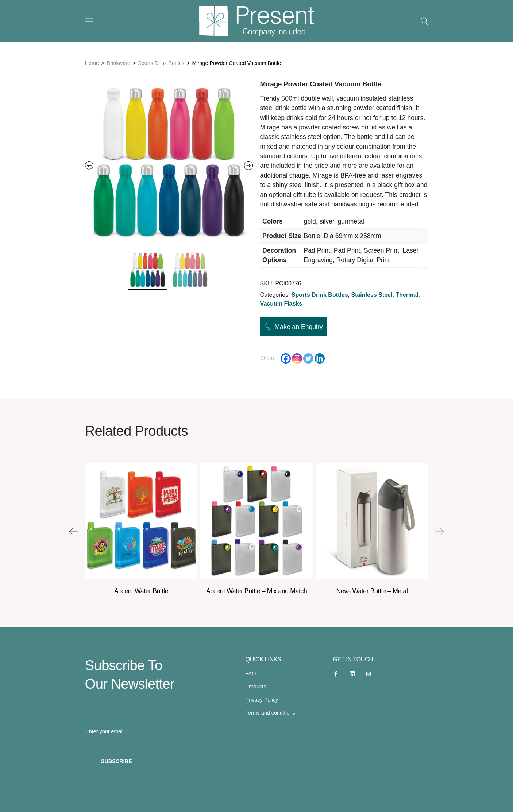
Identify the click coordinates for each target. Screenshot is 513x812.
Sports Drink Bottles (161, 63)
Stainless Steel (372, 295)
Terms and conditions (270, 713)
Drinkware (118, 63)
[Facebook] (286, 358)
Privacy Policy (262, 700)
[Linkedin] (320, 358)
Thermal (407, 295)
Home (92, 63)
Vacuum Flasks (281, 304)
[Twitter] (308, 358)
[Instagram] (297, 358)
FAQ (251, 673)
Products (256, 687)
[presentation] (73, 532)
